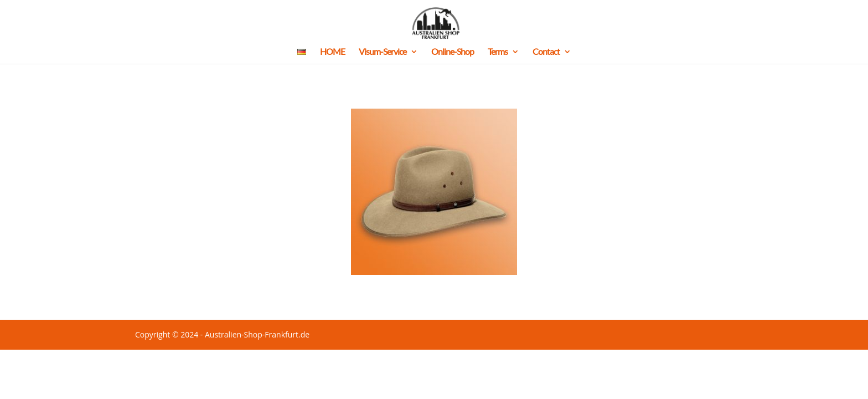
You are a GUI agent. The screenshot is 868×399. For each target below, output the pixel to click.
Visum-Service (383, 52)
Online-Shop (453, 52)
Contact (546, 52)
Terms (498, 52)
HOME (332, 52)
